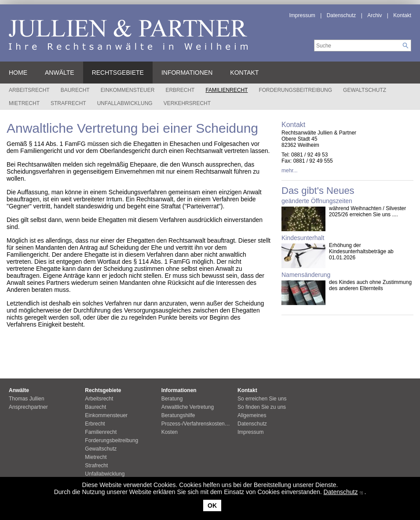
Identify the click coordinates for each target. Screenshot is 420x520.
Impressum (302, 15)
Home (18, 73)
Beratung (172, 399)
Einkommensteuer (128, 90)
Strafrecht (68, 103)
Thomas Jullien (27, 399)
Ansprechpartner (28, 407)
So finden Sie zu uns (262, 407)
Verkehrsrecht (187, 103)
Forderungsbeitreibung (295, 90)
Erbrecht (180, 90)
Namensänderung (306, 275)
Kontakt (402, 15)
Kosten (170, 432)
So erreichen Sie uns (262, 399)
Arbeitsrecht (29, 90)
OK (212, 505)
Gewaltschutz (365, 90)
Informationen (187, 73)
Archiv (374, 15)
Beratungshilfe (178, 415)
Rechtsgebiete (118, 73)
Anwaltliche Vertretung (188, 407)
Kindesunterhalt (303, 238)
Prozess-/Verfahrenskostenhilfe (198, 424)
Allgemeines (252, 415)
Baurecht (75, 90)
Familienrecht (226, 90)
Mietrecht (24, 103)
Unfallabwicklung (125, 103)
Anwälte (60, 73)
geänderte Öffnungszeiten (317, 201)
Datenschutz (341, 492)
